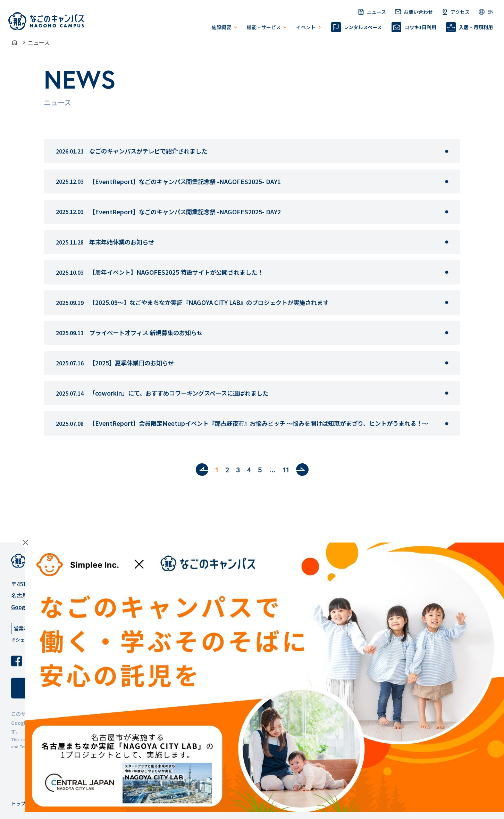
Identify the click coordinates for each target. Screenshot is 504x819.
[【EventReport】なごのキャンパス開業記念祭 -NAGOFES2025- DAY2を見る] (447, 212)
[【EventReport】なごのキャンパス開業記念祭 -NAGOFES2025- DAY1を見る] (447, 182)
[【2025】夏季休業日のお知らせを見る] (447, 363)
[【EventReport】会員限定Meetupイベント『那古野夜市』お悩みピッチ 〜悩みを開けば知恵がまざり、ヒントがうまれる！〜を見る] (447, 424)
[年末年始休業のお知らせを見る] (447, 242)
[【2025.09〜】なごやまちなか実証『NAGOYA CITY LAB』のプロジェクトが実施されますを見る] (447, 303)
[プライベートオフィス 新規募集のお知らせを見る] (447, 333)
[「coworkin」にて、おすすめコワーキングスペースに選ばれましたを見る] (447, 393)
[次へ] (302, 470)
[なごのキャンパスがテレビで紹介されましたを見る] (447, 151)
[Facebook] (17, 661)
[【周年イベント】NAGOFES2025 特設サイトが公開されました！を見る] (447, 272)
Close (25, 543)
